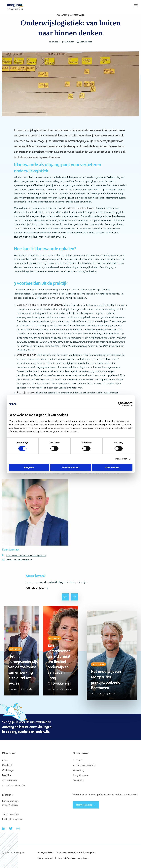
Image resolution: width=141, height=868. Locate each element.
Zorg (5, 760)
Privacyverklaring (46, 853)
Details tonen (121, 459)
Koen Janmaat (84, 42)
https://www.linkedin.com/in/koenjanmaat (24, 555)
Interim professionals (84, 765)
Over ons (77, 760)
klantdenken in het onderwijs (78, 208)
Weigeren (29, 467)
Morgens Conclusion (15, 7)
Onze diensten (10, 781)
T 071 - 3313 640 (10, 814)
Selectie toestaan (70, 467)
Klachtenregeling (87, 853)
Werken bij (78, 770)
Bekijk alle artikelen (37, 588)
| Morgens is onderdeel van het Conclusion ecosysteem (63, 858)
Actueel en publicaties (14, 786)
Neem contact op (84, 805)
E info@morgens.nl (13, 819)
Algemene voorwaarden (66, 853)
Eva (29, 208)
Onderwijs (8, 770)
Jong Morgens (80, 776)
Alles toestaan (112, 467)
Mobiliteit (7, 776)
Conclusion (79, 781)
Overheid (7, 765)
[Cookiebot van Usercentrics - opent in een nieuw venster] (120, 404)
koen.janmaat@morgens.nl (17, 560)
